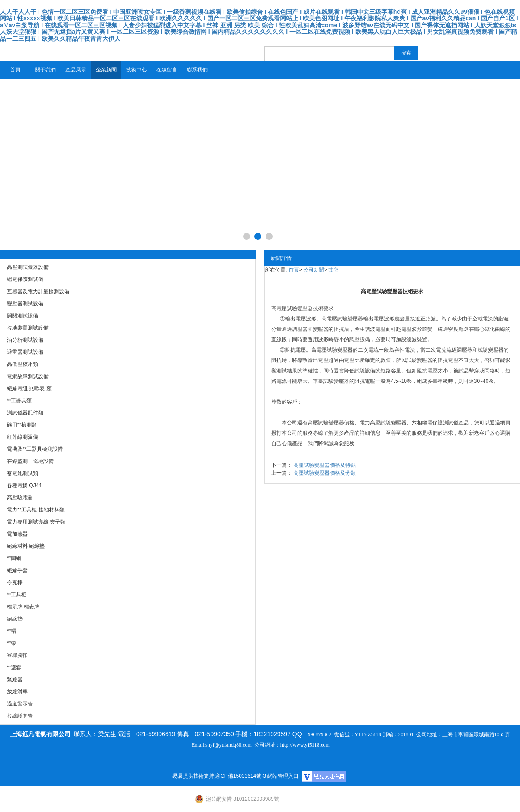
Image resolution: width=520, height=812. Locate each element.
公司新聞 (314, 270)
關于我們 (45, 70)
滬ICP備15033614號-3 (240, 776)
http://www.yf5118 (300, 745)
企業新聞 (106, 70)
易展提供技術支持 (193, 776)
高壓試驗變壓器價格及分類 (325, 473)
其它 (334, 270)
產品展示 (76, 70)
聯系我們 (197, 70)
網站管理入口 (283, 776)
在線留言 (167, 70)
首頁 (15, 70)
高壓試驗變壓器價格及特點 (325, 465)
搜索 (406, 53)
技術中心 (136, 70)
